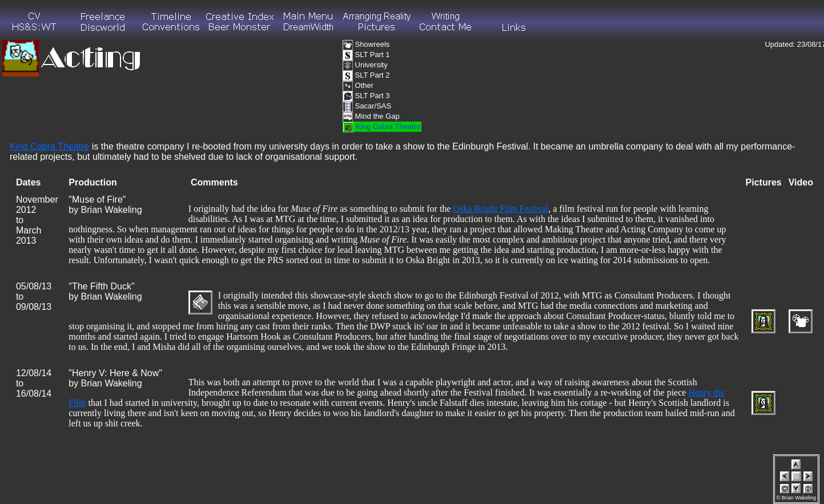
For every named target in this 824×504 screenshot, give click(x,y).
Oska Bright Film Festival (501, 209)
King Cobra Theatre (49, 146)
